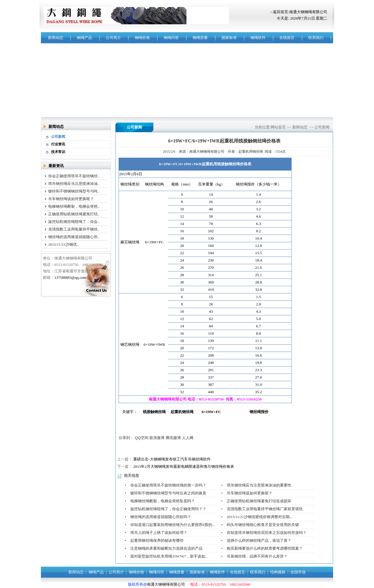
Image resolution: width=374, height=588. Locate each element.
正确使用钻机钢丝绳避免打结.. (74, 214)
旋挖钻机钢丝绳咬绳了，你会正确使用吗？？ (168, 509)
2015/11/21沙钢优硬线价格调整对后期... (260, 517)
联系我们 (316, 38)
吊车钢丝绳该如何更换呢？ (71, 199)
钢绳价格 (142, 38)
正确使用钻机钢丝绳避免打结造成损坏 (259, 501)
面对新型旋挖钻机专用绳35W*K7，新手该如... (169, 556)
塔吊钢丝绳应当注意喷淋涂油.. (74, 184)
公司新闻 (322, 127)
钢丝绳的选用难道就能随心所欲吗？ (161, 517)
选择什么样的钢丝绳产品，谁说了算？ (259, 540)
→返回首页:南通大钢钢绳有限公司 (298, 12)
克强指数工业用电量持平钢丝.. (74, 229)
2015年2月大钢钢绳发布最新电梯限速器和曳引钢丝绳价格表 (184, 466)
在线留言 (287, 38)
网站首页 (278, 127)
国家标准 (229, 38)
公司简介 (113, 38)
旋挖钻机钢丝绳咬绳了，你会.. (74, 222)
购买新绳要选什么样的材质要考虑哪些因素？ (265, 548)
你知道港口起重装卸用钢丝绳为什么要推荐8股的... (173, 525)
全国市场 (298, 572)
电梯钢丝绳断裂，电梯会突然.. (74, 206)
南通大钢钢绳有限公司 (166, 584)
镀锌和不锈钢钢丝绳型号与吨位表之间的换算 (168, 493)
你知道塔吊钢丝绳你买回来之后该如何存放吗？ (267, 533)
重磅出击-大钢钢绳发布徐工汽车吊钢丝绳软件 (172, 459)
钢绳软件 (258, 38)
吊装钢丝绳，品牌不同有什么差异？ (257, 556)
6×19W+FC (211, 412)
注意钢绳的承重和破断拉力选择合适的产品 (166, 548)
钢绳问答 (171, 38)
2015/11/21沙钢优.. (63, 244)
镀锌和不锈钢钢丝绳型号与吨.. (74, 191)
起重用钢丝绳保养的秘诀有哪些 (157, 540)
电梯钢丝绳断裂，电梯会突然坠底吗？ (163, 501)
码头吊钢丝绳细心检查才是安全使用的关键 (263, 525)
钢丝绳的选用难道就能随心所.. (74, 237)
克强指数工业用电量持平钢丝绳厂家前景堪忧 (265, 509)
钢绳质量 (200, 38)
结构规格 (278, 572)
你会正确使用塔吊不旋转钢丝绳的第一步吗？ (168, 485)
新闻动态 (56, 38)
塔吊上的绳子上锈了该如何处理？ (159, 533)
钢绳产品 (84, 38)
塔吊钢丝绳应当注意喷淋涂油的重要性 (259, 485)
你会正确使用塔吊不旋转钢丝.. (74, 176)
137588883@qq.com (70, 277)
